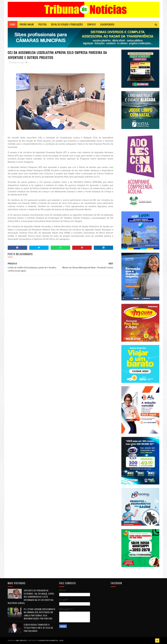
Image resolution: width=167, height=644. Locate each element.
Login (61, 640)
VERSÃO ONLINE (27, 24)
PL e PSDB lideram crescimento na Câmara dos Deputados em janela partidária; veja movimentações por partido (39, 614)
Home (13, 24)
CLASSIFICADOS (107, 24)
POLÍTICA (42, 24)
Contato (91, 24)
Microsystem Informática (49, 640)
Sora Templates (21, 640)
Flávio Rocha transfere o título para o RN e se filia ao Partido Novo (38, 628)
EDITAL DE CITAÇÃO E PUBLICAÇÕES (67, 24)
